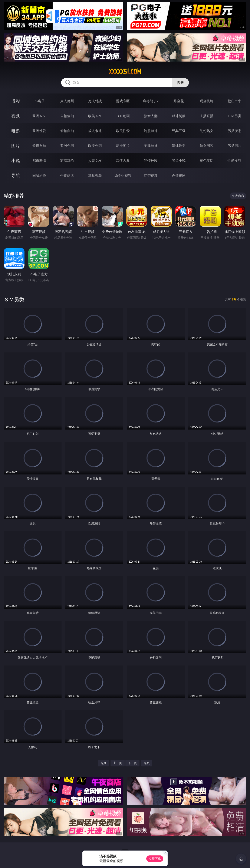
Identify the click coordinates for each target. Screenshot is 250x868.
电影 (16, 131)
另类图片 (234, 146)
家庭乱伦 (67, 161)
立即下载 (155, 859)
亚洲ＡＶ (39, 116)
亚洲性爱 (39, 131)
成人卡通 (95, 131)
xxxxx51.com (125, 72)
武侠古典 (123, 161)
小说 (16, 160)
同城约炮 (39, 175)
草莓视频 (95, 175)
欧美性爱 (123, 131)
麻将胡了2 (151, 101)
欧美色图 (95, 146)
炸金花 (179, 101)
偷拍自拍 (67, 131)
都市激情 (39, 161)
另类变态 (234, 131)
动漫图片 (123, 146)
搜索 (180, 83)
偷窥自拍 (39, 146)
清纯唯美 (179, 146)
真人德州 (67, 101)
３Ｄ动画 (123, 116)
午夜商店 (67, 175)
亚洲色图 (67, 146)
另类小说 (179, 161)
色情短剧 (179, 175)
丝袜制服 (179, 116)
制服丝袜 (151, 131)
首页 (103, 763)
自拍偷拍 (67, 116)
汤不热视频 (123, 175)
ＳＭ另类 (234, 116)
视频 (16, 116)
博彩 (16, 101)
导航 (16, 175)
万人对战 (95, 101)
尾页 (147, 763)
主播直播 (207, 116)
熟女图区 (207, 146)
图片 (16, 146)
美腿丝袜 (151, 146)
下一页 (132, 763)
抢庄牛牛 (234, 101)
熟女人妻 (151, 116)
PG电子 (39, 101)
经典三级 (179, 131)
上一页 (118, 763)
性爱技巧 (234, 161)
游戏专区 (123, 101)
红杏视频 (151, 175)
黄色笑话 (207, 161)
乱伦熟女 (207, 131)
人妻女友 (95, 161)
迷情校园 (151, 161)
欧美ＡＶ (95, 116)
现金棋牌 (207, 101)
